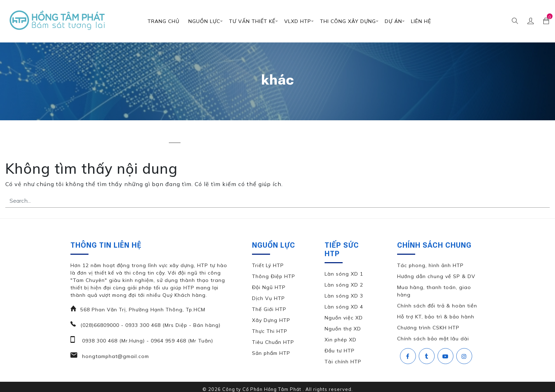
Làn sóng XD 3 (344, 296)
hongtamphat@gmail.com (115, 356)
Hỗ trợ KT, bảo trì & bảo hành (436, 317)
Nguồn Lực (204, 21)
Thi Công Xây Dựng (348, 21)
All (77, 137)
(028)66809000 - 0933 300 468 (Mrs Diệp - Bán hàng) (150, 325)
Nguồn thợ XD (343, 329)
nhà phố (207, 137)
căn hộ (144, 137)
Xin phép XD (341, 340)
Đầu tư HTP (340, 351)
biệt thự (109, 137)
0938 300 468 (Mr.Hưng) (113, 341)
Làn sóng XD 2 (344, 285)
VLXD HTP (298, 21)
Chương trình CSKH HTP (428, 328)
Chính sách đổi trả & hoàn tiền (437, 306)
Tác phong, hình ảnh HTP (430, 265)
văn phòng (469, 137)
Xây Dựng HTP (271, 320)
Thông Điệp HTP (274, 276)
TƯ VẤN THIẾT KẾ (252, 21)
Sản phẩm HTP (271, 353)
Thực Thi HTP (270, 331)
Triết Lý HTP (268, 265)
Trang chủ (164, 21)
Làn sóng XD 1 (344, 274)
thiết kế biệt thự (254, 137)
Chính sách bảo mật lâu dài (433, 339)
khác (175, 137)
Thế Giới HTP (269, 309)
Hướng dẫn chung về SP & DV (436, 276)
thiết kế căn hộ (309, 137)
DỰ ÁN (393, 21)
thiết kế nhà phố (420, 137)
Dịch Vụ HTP (268, 298)
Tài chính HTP (343, 362)
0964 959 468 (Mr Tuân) (181, 341)
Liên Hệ (421, 21)
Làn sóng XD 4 (344, 307)
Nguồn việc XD (344, 318)
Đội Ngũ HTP (269, 287)
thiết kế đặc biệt (363, 137)
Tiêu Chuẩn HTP (273, 342)
